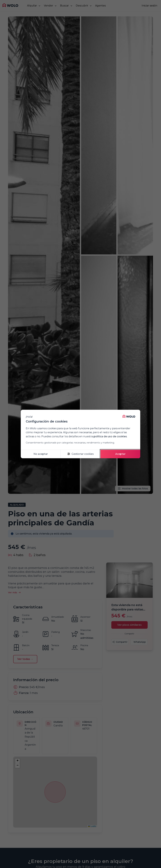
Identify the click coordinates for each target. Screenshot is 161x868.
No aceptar (41, 454)
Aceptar (120, 454)
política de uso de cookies (110, 436)
